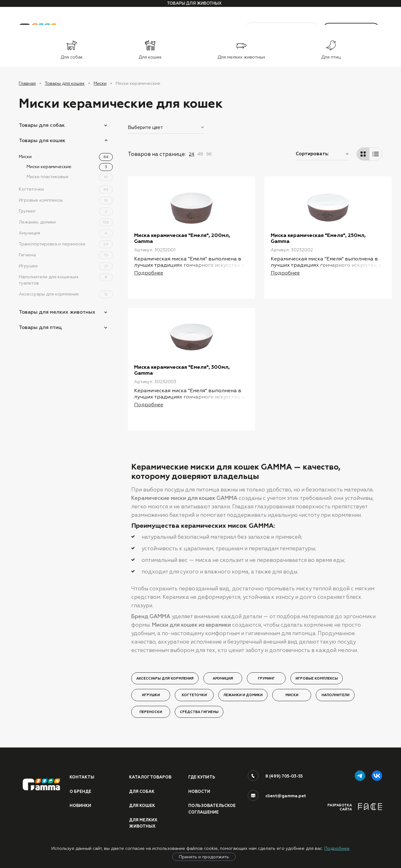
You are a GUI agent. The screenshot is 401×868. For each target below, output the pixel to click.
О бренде (80, 796)
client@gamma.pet (286, 801)
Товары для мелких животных (57, 312)
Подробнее (337, 848)
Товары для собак (42, 125)
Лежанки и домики (243, 700)
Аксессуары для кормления (66, 294)
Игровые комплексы (66, 200)
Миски (100, 83)
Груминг (66, 211)
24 (192, 154)
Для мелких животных (143, 828)
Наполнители (335, 700)
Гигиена (66, 255)
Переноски (151, 716)
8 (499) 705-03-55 (284, 781)
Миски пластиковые (70, 177)
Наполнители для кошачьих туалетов (66, 280)
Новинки (80, 810)
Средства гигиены (199, 716)
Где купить (202, 782)
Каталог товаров (150, 782)
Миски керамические (70, 167)
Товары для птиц (40, 327)
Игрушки (66, 266)
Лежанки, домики (66, 222)
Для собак (142, 796)
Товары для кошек (65, 83)
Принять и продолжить (204, 857)
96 (209, 154)
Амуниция (66, 233)
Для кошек (142, 810)
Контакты (82, 782)
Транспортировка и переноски (66, 244)
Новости (199, 796)
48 (200, 154)
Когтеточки (66, 189)
